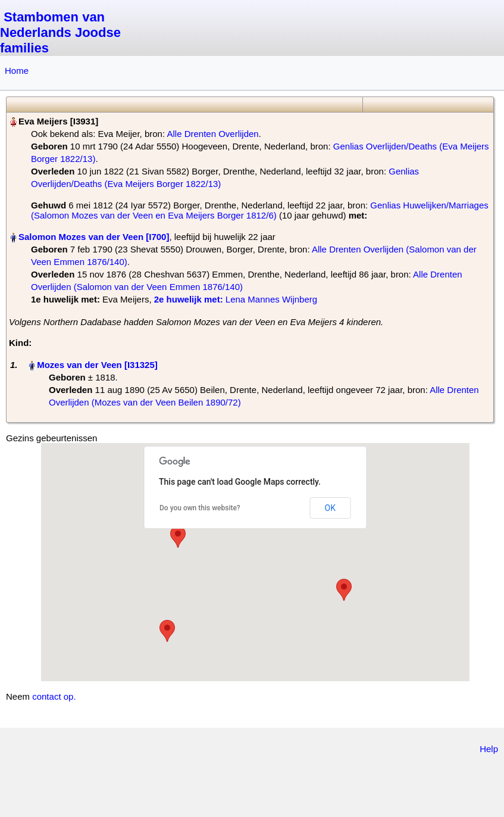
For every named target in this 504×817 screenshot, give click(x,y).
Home (17, 71)
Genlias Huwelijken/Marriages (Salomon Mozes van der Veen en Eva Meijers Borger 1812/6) (260, 210)
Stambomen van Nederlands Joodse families (60, 32)
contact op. (54, 696)
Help (489, 749)
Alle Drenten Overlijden (212, 134)
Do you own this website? (200, 508)
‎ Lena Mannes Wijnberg (236, 299)
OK (330, 508)
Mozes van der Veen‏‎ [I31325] (97, 365)
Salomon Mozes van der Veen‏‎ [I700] (94, 237)
